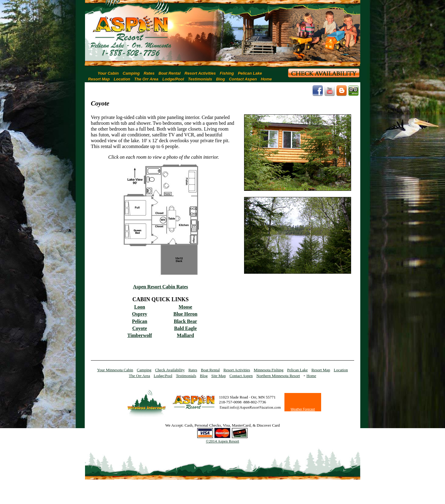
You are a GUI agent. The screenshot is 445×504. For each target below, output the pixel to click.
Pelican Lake (250, 73)
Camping (131, 73)
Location (122, 79)
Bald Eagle (185, 328)
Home (266, 79)
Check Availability (170, 370)
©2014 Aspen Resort (223, 441)
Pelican (140, 321)
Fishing (227, 73)
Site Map (219, 376)
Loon (140, 307)
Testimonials (200, 79)
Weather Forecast (303, 409)
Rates (149, 73)
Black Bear (185, 321)
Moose (185, 307)
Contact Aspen (243, 79)
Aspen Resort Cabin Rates (161, 287)
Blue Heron (185, 314)
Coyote (140, 328)
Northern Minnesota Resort (278, 376)
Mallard (185, 335)
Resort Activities (200, 73)
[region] (223, 32)
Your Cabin (108, 73)
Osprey (140, 314)
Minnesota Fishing (269, 370)
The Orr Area (146, 79)
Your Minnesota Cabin (115, 370)
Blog (221, 79)
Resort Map (99, 79)
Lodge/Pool (173, 79)
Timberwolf (140, 335)
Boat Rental (169, 73)
